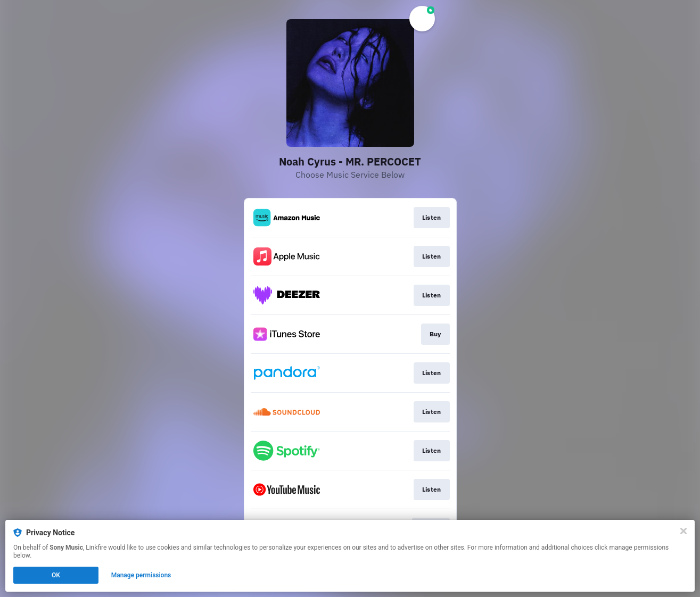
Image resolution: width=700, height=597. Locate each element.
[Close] (683, 531)
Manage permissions (141, 575)
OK (56, 575)
